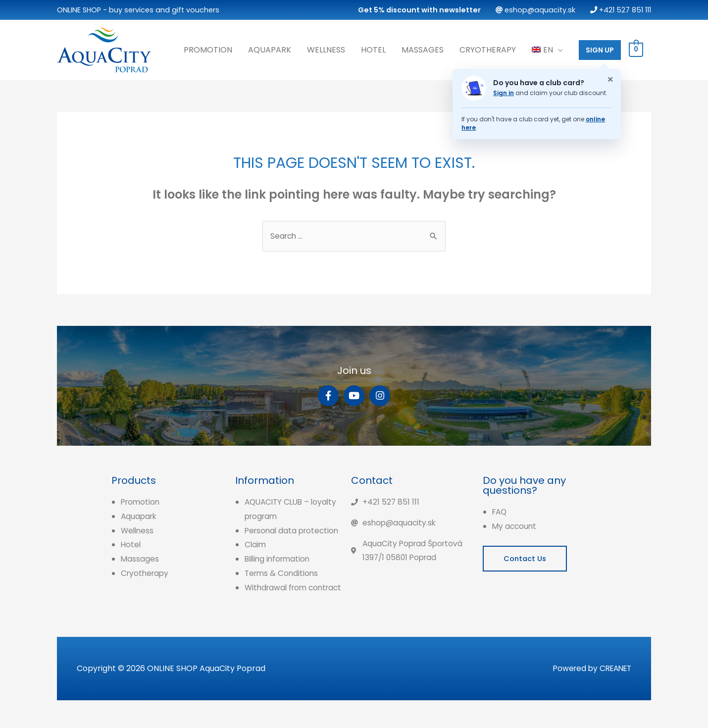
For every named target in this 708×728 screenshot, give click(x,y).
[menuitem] (547, 49)
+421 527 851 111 (621, 10)
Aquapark (270, 49)
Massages (423, 49)
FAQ (500, 511)
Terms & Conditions (283, 587)
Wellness (326, 49)
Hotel (373, 49)
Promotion (208, 49)
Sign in (504, 92)
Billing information (279, 572)
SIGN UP (600, 49)
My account (515, 525)
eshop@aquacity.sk (535, 10)
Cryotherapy (488, 49)
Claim (256, 558)
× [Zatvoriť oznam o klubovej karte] (610, 79)
